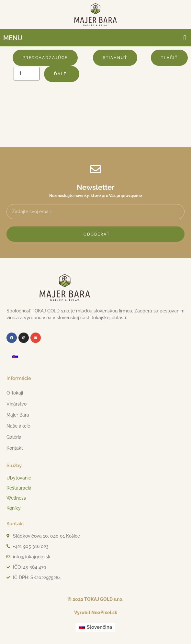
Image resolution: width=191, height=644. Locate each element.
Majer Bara (19, 415)
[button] (185, 38)
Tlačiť (169, 58)
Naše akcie (18, 426)
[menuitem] (15, 356)
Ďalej (62, 74)
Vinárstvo (18, 404)
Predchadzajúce (45, 58)
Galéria (14, 437)
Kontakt (15, 448)
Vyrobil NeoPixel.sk (96, 613)
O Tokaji (16, 393)
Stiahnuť (115, 58)
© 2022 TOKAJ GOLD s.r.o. (95, 599)
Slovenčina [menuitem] (99, 627)
